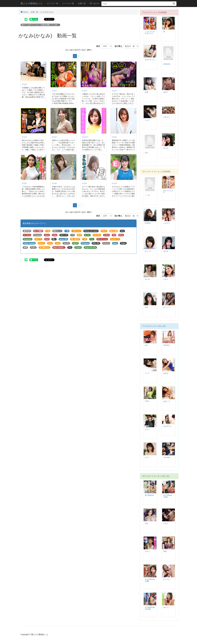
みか (147, 345)
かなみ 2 (85, 137)
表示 (97, 46)
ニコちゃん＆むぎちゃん (150, 32)
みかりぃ (167, 607)
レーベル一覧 (68, 3)
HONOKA (167, 64)
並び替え (117, 46)
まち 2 (147, 429)
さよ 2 (147, 120)
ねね (147, 523)
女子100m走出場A (168, 496)
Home (24, 12)
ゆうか (166, 148)
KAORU (148, 223)
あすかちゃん (150, 60)
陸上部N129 (149, 495)
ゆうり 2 (148, 251)
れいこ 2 (166, 307)
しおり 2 (166, 223)
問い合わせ (95, 3)
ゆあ (147, 307)
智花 (165, 551)
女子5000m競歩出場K (150, 608)
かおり (166, 279)
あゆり (166, 92)
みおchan (167, 457)
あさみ (166, 251)
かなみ (24, 84)
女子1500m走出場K (150, 580)
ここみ (147, 195)
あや (147, 153)
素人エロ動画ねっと (32, 3)
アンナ (147, 373)
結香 (147, 92)
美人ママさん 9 (168, 192)
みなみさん (167, 426)
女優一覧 (82, 3)
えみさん (167, 117)
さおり (166, 523)
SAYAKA (166, 345)
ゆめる (166, 373)
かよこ (147, 457)
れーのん (167, 579)
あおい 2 (166, 401)
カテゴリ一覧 (53, 3)
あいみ (147, 279)
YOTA (147, 401)
